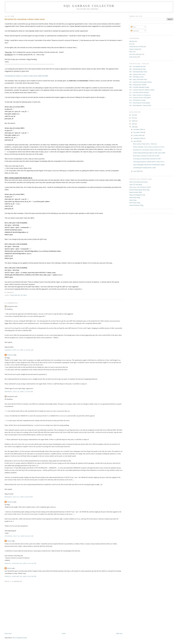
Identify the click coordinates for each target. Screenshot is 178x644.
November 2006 (138, 132)
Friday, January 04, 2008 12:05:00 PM (20, 576)
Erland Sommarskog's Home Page (139, 190)
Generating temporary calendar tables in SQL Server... (149, 162)
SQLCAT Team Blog (136, 185)
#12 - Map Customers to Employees (140, 95)
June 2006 (137, 171)
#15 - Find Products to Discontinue (140, 103)
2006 (133, 127)
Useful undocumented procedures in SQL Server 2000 (149, 153)
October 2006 (138, 135)
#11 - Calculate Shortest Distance (139, 92)
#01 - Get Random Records (137, 66)
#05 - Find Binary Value (137, 77)
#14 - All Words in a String (137, 100)
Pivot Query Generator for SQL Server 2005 (146, 156)
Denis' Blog (133, 200)
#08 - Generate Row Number (138, 85)
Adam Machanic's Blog (136, 205)
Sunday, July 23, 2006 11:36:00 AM (19, 350)
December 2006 (138, 129)
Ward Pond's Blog (135, 197)
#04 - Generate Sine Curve (137, 74)
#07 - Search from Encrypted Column (141, 82)
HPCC (131, 52)
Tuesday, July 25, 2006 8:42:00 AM (19, 536)
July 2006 (137, 141)
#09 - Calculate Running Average (139, 87)
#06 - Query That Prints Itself (138, 79)
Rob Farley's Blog (135, 203)
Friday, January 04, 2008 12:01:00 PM (20, 563)
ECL (131, 44)
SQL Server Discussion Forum (138, 182)
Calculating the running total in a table (145, 168)
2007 (133, 124)
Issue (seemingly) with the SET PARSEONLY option (149, 165)
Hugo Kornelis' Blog (136, 192)
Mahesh (9, 541)
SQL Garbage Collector (89, 6)
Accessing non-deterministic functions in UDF (147, 159)
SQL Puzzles (133, 57)
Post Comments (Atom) (20, 638)
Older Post (119, 633)
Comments (135, 31)
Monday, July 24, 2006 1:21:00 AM (19, 392)
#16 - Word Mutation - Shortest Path (140, 105)
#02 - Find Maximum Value (138, 69)
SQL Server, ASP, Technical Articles (140, 187)
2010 (133, 118)
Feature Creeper (134, 49)
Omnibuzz (10, 355)
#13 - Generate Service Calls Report (140, 98)
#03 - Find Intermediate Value (138, 72)
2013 (133, 115)
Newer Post (8, 633)
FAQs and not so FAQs (19, 295)
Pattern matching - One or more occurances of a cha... (149, 147)
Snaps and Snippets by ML (137, 195)
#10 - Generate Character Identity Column (142, 90)
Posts (133, 27)
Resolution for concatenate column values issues (25, 19)
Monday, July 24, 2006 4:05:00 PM (19, 497)
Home (64, 633)
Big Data (132, 41)
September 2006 (138, 138)
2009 (133, 121)
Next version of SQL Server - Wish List (145, 144)
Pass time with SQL (135, 54)
